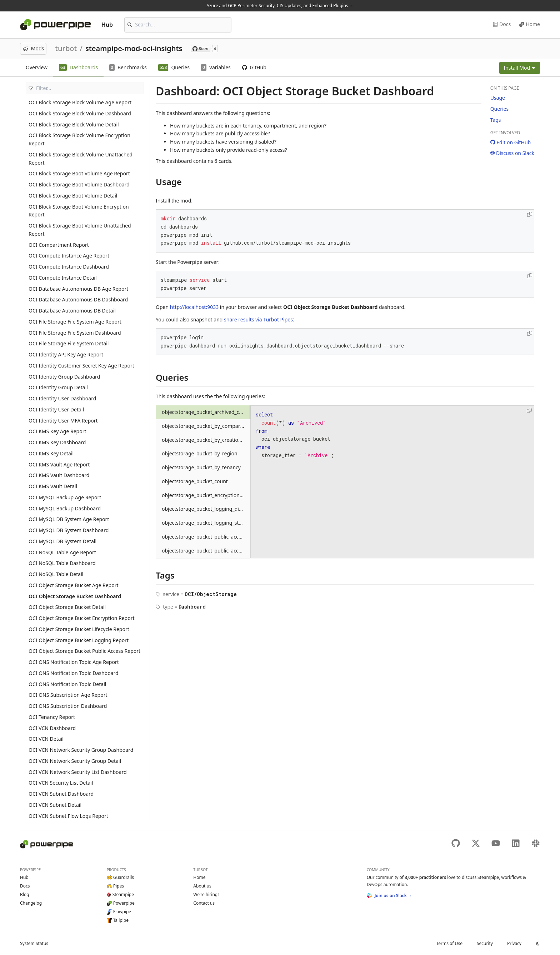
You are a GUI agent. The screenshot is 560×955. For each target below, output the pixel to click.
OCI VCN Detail (46, 739)
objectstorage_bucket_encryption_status (206, 495)
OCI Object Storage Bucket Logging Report (79, 640)
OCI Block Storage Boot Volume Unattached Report (80, 230)
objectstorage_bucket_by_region (200, 453)
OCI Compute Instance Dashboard (69, 267)
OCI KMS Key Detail (51, 453)
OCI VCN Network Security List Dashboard (78, 772)
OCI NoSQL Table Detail (56, 574)
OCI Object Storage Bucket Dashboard (75, 596)
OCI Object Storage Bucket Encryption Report (82, 618)
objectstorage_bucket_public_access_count (206, 537)
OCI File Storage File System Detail (69, 343)
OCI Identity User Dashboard (62, 398)
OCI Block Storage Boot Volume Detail (73, 196)
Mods (33, 48)
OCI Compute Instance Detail (63, 278)
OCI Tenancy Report (52, 717)
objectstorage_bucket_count (195, 481)
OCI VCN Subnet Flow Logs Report (68, 816)
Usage (498, 98)
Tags (496, 120)
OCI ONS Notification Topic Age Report (74, 662)
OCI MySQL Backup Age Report (65, 497)
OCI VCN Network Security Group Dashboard (81, 750)
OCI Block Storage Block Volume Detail (74, 124)
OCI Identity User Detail (56, 409)
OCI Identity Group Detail (58, 387)
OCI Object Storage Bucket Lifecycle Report (79, 629)
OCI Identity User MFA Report (63, 421)
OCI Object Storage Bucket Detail (67, 607)
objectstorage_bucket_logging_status (205, 523)
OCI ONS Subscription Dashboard (68, 706)
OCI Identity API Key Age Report (66, 354)
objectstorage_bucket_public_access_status (206, 551)
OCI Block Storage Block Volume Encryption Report (79, 139)
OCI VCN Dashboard (52, 728)
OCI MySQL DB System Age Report (69, 519)
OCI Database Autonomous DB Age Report (78, 289)
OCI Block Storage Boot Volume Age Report (79, 173)
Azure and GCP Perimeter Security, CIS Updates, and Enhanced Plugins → (280, 6)
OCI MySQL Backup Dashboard (65, 508)
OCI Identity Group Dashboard (64, 377)
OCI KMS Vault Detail (53, 486)
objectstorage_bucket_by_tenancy (201, 467)
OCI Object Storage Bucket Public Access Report (84, 651)
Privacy (514, 943)
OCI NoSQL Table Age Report (62, 552)
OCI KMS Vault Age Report (59, 464)
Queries (499, 109)
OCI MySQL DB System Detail (62, 541)
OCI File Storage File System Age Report (75, 322)
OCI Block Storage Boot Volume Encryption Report (79, 211)
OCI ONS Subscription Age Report (68, 695)
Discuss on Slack (512, 153)
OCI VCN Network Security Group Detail (75, 761)
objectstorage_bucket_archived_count (206, 412)
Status (34, 943)
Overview (37, 67)
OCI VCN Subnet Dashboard (61, 794)
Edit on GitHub (511, 142)
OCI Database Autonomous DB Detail (72, 311)
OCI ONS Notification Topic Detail (67, 684)
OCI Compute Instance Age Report (69, 256)
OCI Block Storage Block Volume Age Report (80, 102)
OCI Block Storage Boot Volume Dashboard (79, 184)
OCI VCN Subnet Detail (55, 805)
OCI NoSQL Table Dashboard (62, 563)
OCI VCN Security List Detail (61, 783)
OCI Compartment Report (59, 245)
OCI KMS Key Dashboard (57, 442)
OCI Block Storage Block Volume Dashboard (80, 113)
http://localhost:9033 (194, 307)
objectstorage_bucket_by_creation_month (206, 440)
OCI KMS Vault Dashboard (59, 475)
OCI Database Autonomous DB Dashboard (78, 299)
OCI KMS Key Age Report (57, 431)
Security (485, 943)
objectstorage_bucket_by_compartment (206, 426)
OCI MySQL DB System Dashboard (69, 530)
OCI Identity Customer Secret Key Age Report (81, 366)
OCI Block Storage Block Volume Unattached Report (81, 159)
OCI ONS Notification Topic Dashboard (74, 673)
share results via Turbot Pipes (258, 319)
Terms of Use (449, 943)
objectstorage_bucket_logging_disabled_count (206, 509)
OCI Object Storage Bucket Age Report (74, 585)
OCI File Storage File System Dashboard (75, 333)
